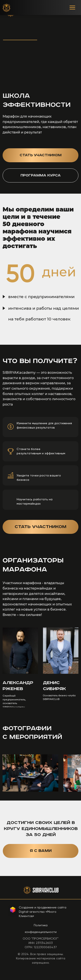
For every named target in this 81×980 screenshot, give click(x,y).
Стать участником (41, 155)
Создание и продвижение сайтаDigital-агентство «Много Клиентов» (43, 912)
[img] (6, 8)
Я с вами (41, 851)
